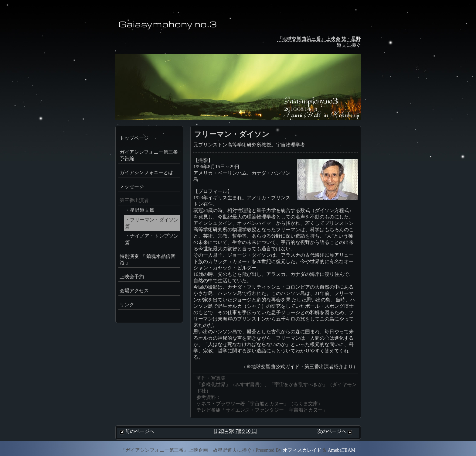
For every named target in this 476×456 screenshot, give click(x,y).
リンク (127, 305)
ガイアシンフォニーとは (146, 172)
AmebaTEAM (342, 450)
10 (248, 431)
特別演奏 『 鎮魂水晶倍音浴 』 (148, 259)
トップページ (134, 138)
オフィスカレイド (302, 450)
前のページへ (136, 431)
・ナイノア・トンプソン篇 (152, 239)
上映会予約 (132, 277)
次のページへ (335, 431)
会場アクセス (134, 291)
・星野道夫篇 (140, 210)
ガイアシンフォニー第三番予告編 (149, 155)
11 (254, 431)
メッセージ (132, 186)
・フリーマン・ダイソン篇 (152, 223)
